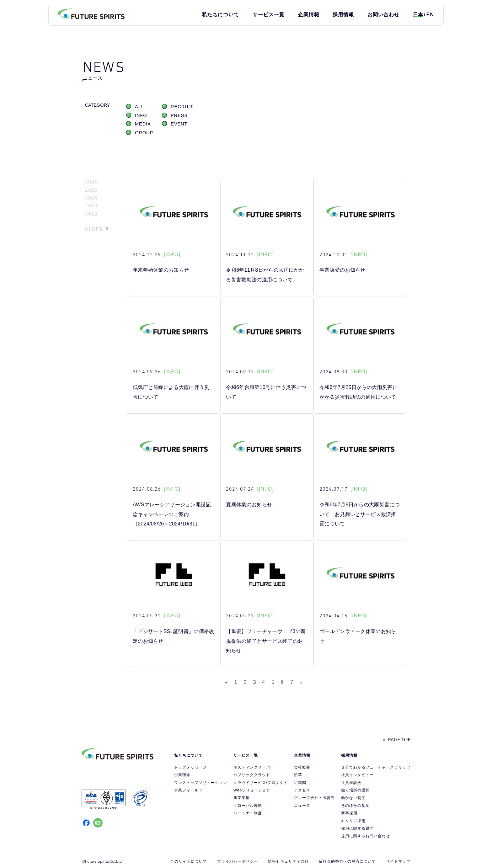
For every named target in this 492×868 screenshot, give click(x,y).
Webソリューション (252, 790)
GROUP (144, 133)
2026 (91, 182)
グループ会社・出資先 (314, 798)
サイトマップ (398, 861)
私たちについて (220, 15)
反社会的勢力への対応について (347, 861)
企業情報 (309, 15)
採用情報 (343, 15)
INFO (141, 115)
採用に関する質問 (357, 828)
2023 (91, 206)
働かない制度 (353, 798)
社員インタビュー (357, 775)
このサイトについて (189, 861)
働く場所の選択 (355, 790)
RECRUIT (182, 107)
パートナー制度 (248, 813)
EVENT (179, 124)
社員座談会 (351, 783)
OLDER (94, 229)
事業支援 (242, 798)
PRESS (179, 115)
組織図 (300, 783)
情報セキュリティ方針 (288, 861)
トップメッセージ (190, 767)
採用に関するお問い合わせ (366, 836)
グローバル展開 (248, 806)
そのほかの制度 (355, 806)
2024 (91, 198)
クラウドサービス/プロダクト (261, 783)
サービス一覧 (269, 15)
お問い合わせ (383, 15)
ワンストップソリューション (201, 783)
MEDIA (143, 124)
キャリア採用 (353, 821)
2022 (91, 214)
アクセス (302, 790)
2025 (91, 190)
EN (430, 15)
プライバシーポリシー (238, 861)
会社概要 (302, 767)
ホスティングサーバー (254, 767)
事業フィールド (188, 790)
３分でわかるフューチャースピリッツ (376, 767)
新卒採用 (349, 813)
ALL (139, 107)
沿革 (298, 775)
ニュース (302, 806)
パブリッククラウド (252, 775)
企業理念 (182, 775)
